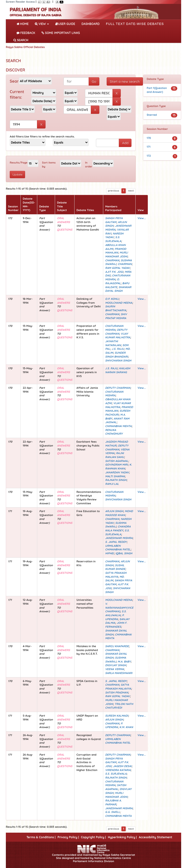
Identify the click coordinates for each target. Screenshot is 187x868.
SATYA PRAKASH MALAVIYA (116, 575)
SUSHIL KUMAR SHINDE (115, 567)
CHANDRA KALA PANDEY (118, 528)
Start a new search (125, 81)
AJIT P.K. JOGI (114, 272)
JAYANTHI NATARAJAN (113, 343)
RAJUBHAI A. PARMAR (113, 802)
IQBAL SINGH (124, 553)
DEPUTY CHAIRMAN (116, 332)
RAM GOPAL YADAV (117, 268)
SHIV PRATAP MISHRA (116, 316)
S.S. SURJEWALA (113, 239)
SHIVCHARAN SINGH (118, 361)
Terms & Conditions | (41, 837)
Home (23, 23)
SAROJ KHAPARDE (117, 646)
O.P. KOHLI (112, 299)
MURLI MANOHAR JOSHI (117, 254)
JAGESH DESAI (122, 766)
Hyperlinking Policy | (122, 837)
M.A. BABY (124, 662)
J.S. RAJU (118, 349)
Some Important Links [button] (61, 33)
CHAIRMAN (112, 260)
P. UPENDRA (115, 617)
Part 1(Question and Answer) (157, 90)
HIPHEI (109, 553)
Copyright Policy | (93, 837)
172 (149, 156)
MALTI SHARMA (115, 476)
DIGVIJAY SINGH (116, 665)
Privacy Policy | (68, 837)
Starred (152, 115)
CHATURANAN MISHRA (114, 328)
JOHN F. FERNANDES (116, 625)
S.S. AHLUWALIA (116, 613)
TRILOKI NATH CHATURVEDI (119, 706)
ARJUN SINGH (114, 511)
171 (149, 147)
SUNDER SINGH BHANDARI (117, 355)
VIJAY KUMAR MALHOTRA (118, 336)
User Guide (65, 24)
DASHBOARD (91, 24)
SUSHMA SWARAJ (116, 525)
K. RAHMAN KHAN (119, 467)
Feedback (26, 33)
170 (149, 138)
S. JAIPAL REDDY (116, 542)
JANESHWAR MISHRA (119, 538)
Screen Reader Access (20, 2)
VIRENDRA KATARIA (118, 770)
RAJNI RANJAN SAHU (115, 455)
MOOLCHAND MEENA (119, 303)
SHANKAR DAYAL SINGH (118, 289)
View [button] (42, 24)
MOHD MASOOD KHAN (119, 513)
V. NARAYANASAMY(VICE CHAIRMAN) (119, 608)
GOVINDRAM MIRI (117, 465)
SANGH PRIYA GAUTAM (114, 220)
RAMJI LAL (112, 484)
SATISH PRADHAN (117, 692)
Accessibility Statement (155, 837)
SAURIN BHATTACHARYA (116, 308)
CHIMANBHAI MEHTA (118, 426)
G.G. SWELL (112, 812)
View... (142, 218)
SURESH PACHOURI (118, 413)
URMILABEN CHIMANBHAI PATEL (118, 548)
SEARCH (21, 40)
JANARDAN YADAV (117, 472)
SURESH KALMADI (117, 716)
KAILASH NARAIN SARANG (118, 370)
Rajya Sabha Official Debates (25, 47)
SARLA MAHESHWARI (119, 673)
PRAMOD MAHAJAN (116, 251)
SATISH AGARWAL (117, 461)
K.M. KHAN (126, 727)
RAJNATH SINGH (116, 480)
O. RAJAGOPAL (113, 281)
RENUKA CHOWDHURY (114, 432)
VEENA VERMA (115, 669)
